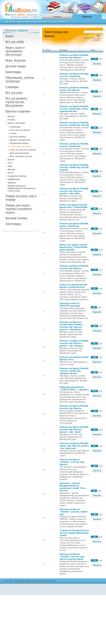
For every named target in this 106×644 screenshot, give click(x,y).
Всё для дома (14, 93)
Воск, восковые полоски (21, 156)
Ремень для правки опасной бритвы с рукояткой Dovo (73, 286)
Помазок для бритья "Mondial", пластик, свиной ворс (73, 512)
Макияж (11, 169)
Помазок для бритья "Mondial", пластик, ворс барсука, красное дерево (72, 556)
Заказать (97, 64)
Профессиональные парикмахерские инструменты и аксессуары (22, 188)
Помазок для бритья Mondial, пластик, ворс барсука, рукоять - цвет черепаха (74, 343)
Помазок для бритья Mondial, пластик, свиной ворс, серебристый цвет (74, 371)
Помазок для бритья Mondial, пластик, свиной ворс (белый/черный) (74, 167)
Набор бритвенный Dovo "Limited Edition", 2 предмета (74, 388)
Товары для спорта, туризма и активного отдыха (19, 209)
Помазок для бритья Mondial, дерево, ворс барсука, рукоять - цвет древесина (74, 446)
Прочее (11, 160)
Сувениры (12, 87)
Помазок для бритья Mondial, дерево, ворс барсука (74, 89)
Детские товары (16, 66)
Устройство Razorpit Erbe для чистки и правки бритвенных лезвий (74, 533)
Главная (57, 17)
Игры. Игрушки (16, 60)
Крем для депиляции (19, 153)
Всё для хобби (15, 42)
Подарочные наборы (19, 143)
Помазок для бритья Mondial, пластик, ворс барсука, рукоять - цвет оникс (74, 191)
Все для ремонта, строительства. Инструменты (17, 102)
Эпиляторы (15, 127)
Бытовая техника (16, 218)
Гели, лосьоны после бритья (23, 150)
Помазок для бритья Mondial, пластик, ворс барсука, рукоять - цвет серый (74, 429)
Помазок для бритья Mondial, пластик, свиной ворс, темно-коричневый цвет (74, 109)
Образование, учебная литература (20, 79)
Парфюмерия (14, 179)
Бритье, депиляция (40, 21)
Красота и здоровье (24, 21)
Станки (13, 133)
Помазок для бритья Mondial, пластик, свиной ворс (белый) (74, 124)
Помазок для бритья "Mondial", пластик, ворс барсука (72, 462)
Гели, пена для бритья (20, 130)
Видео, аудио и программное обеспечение (15, 51)
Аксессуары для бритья (21, 146)
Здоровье (12, 182)
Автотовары (13, 224)
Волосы (11, 116)
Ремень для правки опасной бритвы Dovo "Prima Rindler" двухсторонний (74, 247)
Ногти (10, 173)
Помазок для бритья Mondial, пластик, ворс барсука (74, 56)
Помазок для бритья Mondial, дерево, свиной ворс (74, 225)
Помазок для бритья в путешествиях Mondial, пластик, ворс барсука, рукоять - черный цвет (71, 326)
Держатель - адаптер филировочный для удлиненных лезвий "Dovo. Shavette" (73, 487)
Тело (10, 163)
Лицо (10, 166)
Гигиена (11, 120)
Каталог (87, 16)
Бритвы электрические (20, 140)
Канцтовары (13, 72)
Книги (10, 36)
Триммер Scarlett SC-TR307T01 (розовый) (70, 305)
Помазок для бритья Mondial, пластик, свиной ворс (74, 75)
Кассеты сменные (18, 137)
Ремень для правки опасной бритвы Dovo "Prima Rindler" (74, 206)
